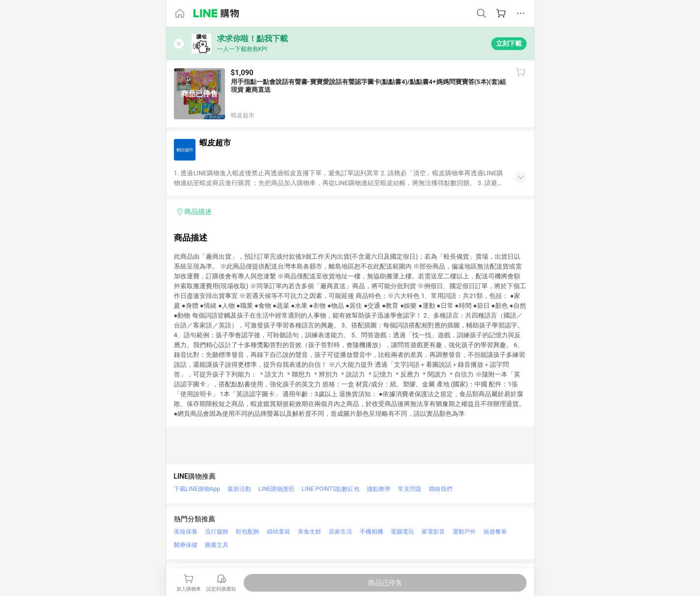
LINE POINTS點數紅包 (331, 489)
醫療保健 (186, 545)
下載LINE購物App (197, 489)
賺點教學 (379, 489)
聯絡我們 (441, 489)
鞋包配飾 (248, 532)
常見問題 (410, 489)
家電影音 (433, 532)
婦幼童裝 (279, 532)
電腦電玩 (402, 532)
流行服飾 (217, 532)
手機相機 (371, 532)
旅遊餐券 (495, 532)
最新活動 (239, 489)
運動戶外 (464, 532)
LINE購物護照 (276, 489)
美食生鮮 (309, 532)
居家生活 (340, 532)
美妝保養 (186, 532)
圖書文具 (217, 545)
